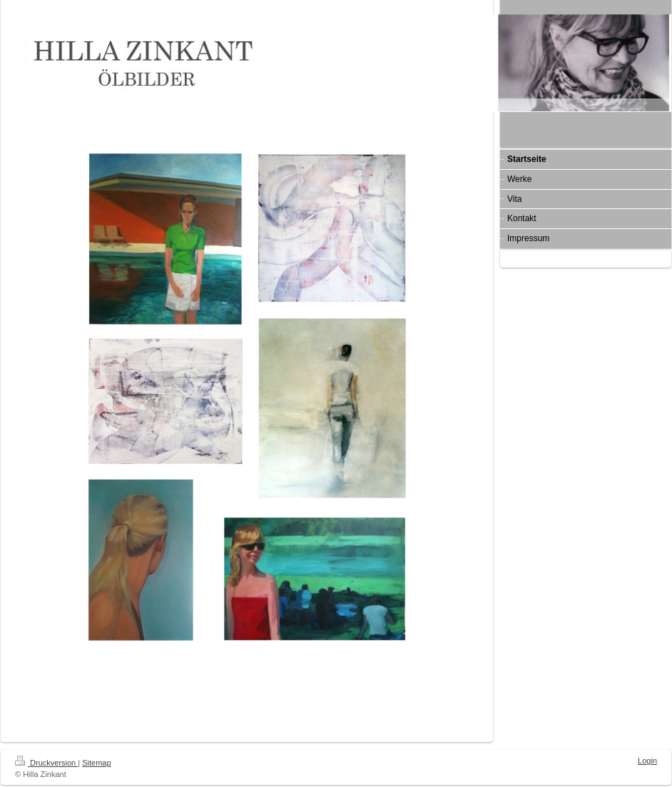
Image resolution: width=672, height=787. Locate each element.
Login (647, 761)
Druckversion (46, 763)
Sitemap (96, 763)
